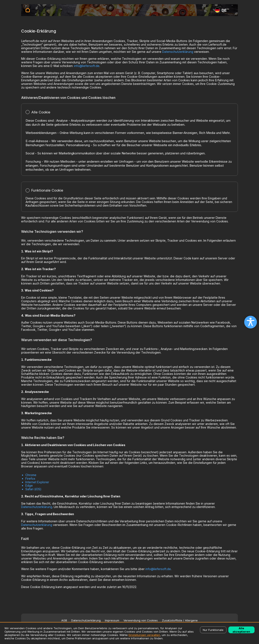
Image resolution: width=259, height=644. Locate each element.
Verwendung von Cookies (141, 620)
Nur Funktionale (213, 630)
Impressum (112, 620)
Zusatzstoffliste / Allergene (180, 620)
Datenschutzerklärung (178, 52)
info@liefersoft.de (87, 66)
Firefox (30, 479)
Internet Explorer (37, 482)
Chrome (31, 475)
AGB (64, 620)
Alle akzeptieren (241, 630)
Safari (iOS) (33, 489)
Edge (29, 485)
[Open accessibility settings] (251, 322)
